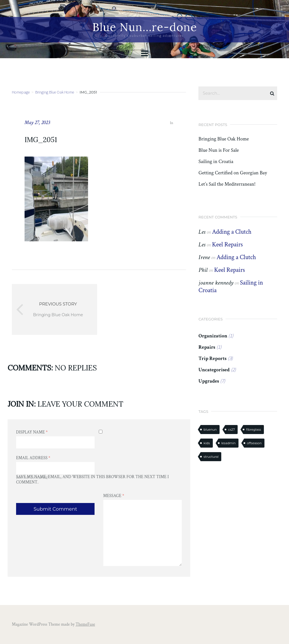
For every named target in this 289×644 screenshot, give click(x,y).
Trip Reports (212, 358)
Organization (213, 336)
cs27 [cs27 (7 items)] (231, 430)
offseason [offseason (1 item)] (254, 443)
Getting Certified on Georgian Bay (233, 173)
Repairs (207, 347)
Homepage (21, 92)
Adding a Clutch (232, 232)
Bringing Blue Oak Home (55, 92)
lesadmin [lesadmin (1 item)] (228, 443)
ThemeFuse (85, 624)
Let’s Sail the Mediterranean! (227, 184)
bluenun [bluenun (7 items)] (210, 430)
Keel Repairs (227, 245)
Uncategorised (214, 370)
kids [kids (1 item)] (207, 443)
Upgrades (209, 381)
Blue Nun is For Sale (219, 150)
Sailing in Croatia (216, 162)
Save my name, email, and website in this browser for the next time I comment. (92, 480)
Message (114, 496)
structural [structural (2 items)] (211, 457)
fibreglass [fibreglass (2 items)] (254, 430)
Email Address (33, 458)
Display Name (32, 432)
